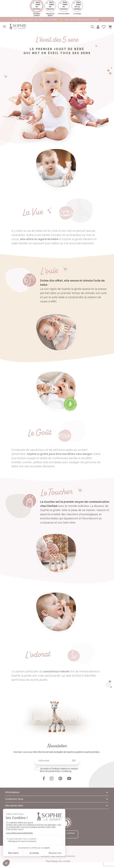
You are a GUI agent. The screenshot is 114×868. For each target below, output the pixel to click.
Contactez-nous (14, 799)
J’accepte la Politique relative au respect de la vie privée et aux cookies (59, 770)
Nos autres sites (14, 806)
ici (70, 771)
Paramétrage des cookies (58, 861)
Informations (12, 792)
